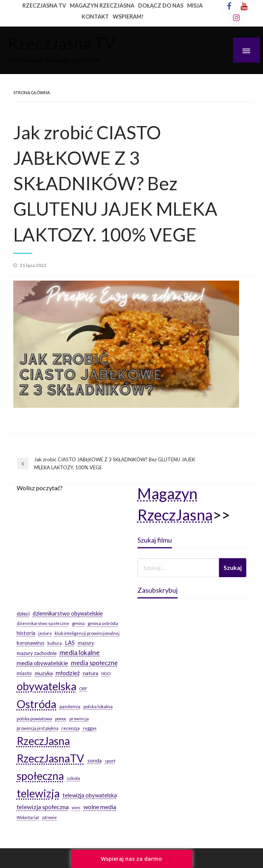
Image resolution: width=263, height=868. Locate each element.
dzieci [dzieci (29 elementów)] (23, 613)
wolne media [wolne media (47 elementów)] (100, 807)
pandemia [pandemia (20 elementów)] (70, 706)
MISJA (195, 6)
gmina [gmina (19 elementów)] (78, 623)
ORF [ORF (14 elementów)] (83, 689)
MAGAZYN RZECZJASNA (102, 6)
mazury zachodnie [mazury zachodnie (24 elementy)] (37, 653)
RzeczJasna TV (61, 43)
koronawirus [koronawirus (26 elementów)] (31, 643)
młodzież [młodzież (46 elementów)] (68, 673)
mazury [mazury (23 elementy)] (86, 643)
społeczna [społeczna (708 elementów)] (40, 776)
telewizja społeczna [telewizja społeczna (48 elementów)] (43, 807)
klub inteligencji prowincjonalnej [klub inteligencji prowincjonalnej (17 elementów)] (87, 633)
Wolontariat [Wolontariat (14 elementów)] (28, 817)
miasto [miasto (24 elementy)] (24, 673)
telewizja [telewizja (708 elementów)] (38, 793)
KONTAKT (95, 17)
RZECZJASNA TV (44, 6)
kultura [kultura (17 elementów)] (55, 643)
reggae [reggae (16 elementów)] (90, 728)
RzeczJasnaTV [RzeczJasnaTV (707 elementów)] (50, 758)
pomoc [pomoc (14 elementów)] (61, 719)
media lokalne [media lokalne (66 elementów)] (80, 653)
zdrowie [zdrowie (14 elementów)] (50, 817)
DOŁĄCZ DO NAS (161, 6)
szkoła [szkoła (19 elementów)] (73, 778)
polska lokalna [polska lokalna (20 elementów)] (98, 706)
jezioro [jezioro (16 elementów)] (45, 633)
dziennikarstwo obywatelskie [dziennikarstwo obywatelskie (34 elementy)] (68, 613)
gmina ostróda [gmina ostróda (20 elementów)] (103, 623)
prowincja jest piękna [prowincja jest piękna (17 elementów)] (38, 728)
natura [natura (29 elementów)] (91, 673)
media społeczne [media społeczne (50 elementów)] (94, 663)
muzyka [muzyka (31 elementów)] (44, 673)
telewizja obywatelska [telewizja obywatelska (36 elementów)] (90, 795)
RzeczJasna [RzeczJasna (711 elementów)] (43, 741)
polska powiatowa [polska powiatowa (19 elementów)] (34, 719)
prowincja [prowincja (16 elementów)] (79, 719)
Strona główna (31, 92)
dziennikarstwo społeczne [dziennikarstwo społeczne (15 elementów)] (43, 623)
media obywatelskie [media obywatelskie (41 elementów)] (42, 663)
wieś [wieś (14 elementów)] (76, 807)
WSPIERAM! (128, 17)
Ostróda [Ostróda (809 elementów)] (37, 704)
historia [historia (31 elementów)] (26, 633)
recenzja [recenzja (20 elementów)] (71, 728)
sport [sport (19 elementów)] (110, 761)
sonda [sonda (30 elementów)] (94, 760)
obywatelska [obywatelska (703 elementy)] (46, 686)
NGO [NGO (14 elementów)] (106, 673)
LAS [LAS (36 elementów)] (70, 642)
